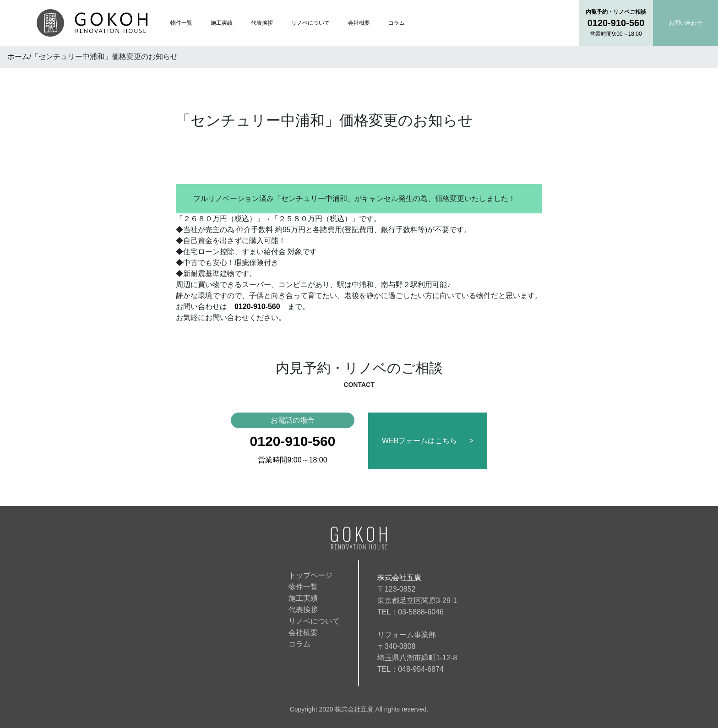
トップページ (310, 575)
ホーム (18, 57)
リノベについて (310, 23)
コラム (397, 23)
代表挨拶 (262, 23)
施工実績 (222, 23)
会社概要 (359, 23)
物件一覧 (181, 23)
